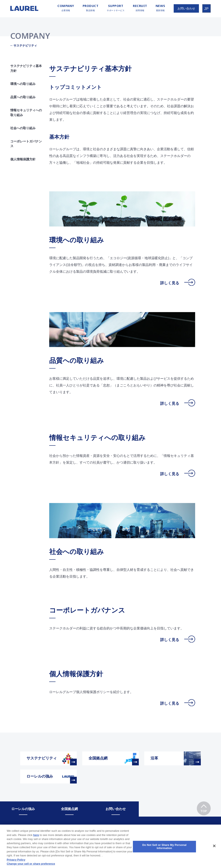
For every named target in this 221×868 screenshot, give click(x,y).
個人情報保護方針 (23, 159)
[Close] (214, 851)
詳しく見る (178, 283)
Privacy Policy (16, 865)
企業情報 (66, 8)
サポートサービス (116, 8)
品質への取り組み (27, 97)
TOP (204, 807)
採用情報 (140, 8)
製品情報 (91, 8)
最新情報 (160, 8)
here (36, 840)
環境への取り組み (23, 84)
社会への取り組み (23, 128)
